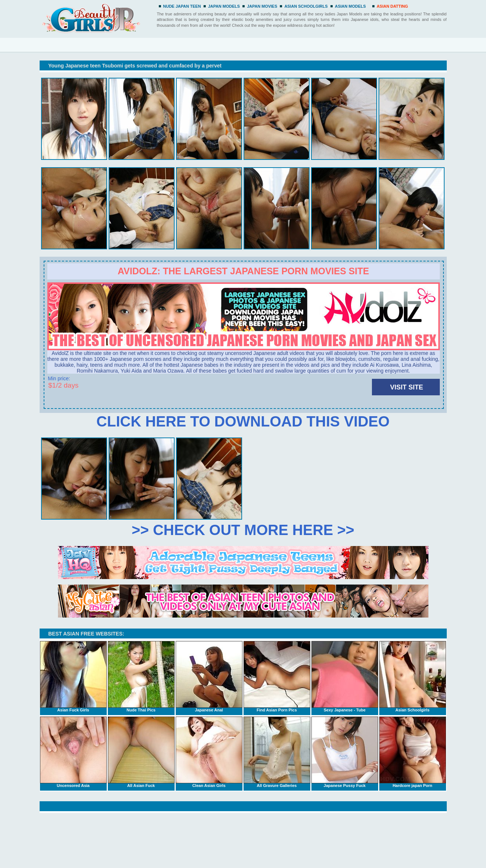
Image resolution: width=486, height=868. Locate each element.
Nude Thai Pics (141, 677)
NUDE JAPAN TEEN (182, 6)
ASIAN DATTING (392, 6)
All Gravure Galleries (277, 752)
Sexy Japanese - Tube (345, 677)
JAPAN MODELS (224, 6)
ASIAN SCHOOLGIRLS (306, 6)
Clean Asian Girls (209, 752)
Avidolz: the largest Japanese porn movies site (243, 271)
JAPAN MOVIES (262, 6)
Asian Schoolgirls (413, 677)
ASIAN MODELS (350, 6)
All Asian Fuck (141, 752)
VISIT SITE (406, 387)
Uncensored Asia (73, 752)
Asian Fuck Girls (73, 677)
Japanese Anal (209, 677)
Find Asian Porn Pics (277, 677)
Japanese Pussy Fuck (345, 752)
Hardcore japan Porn (413, 752)
